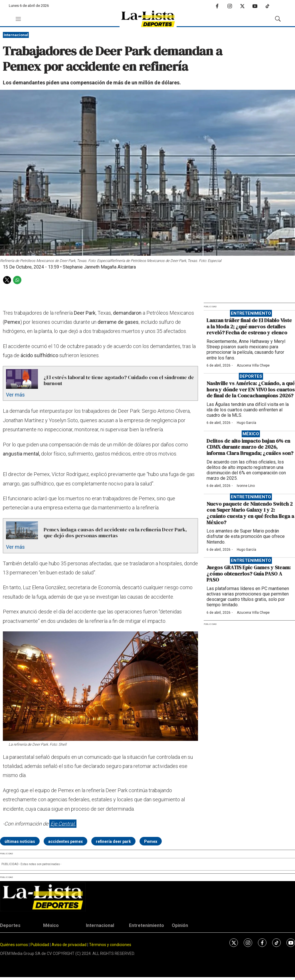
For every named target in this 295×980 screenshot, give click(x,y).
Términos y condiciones (110, 945)
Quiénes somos (14, 945)
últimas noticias (20, 841)
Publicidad (40, 945)
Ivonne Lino (246, 486)
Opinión (180, 925)
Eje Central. (63, 824)
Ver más (15, 395)
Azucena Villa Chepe (253, 365)
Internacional (16, 35)
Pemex (151, 841)
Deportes (251, 376)
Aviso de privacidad (69, 945)
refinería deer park (113, 841)
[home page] (148, 19)
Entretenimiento (251, 313)
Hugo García (246, 423)
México (251, 434)
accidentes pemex (65, 841)
